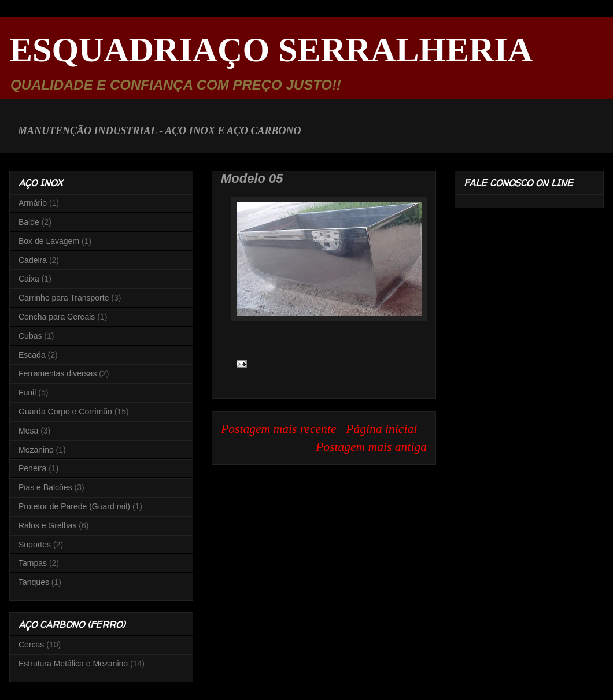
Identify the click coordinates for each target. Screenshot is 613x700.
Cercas (31, 645)
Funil (27, 392)
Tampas (33, 563)
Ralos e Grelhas (47, 525)
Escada (32, 355)
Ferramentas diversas (58, 373)
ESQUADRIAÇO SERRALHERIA (271, 50)
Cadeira (33, 260)
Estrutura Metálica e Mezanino (73, 664)
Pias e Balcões (45, 487)
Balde (29, 222)
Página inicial (381, 429)
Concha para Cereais (57, 317)
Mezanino (36, 450)
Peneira (32, 468)
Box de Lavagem (49, 241)
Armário (33, 203)
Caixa (29, 279)
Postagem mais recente (279, 429)
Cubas (30, 336)
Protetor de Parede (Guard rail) (74, 506)
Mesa (28, 431)
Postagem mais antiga (371, 447)
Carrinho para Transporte (64, 298)
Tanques (34, 582)
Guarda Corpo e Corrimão (65, 412)
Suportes (35, 545)
